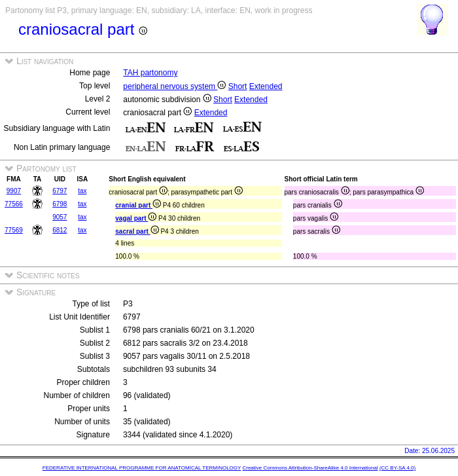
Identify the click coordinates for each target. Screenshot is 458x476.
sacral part (137, 231)
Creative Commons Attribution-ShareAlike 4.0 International (310, 468)
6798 (60, 204)
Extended (266, 86)
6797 (60, 191)
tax (82, 191)
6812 (60, 230)
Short (238, 86)
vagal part (136, 218)
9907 (14, 191)
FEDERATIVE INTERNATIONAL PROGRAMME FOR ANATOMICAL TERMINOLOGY (142, 468)
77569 (14, 230)
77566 (14, 204)
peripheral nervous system (174, 86)
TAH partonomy (150, 73)
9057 (60, 217)
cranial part (138, 205)
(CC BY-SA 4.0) (397, 468)
